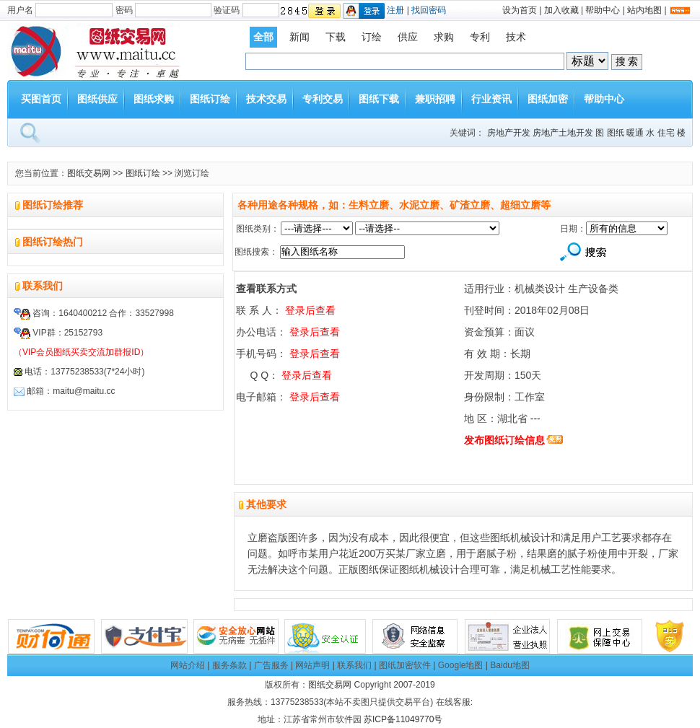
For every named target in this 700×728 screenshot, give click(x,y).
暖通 (635, 133)
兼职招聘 (435, 99)
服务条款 (229, 665)
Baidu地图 (510, 665)
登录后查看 (310, 310)
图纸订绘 (210, 99)
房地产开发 (509, 133)
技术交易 (266, 99)
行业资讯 (491, 99)
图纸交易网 (89, 173)
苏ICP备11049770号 (403, 719)
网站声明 (312, 665)
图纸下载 (379, 99)
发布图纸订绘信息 (504, 440)
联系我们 (354, 665)
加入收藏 (561, 10)
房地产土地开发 (563, 133)
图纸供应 (97, 99)
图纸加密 (548, 99)
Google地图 (461, 665)
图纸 (616, 133)
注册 (395, 10)
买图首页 (41, 99)
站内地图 (644, 10)
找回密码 (429, 10)
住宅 (666, 133)
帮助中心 (603, 10)
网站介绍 (188, 665)
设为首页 (520, 10)
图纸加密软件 (405, 665)
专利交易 (323, 99)
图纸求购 (154, 99)
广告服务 (271, 665)
